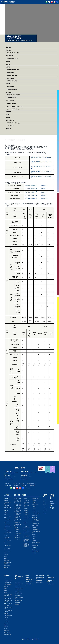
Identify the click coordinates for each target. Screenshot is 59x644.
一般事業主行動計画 (11, 98)
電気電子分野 (17, 529)
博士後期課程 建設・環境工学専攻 (26, 540)
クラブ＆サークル (7, 633)
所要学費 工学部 (7, 583)
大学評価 (8, 84)
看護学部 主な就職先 (18, 601)
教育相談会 (34, 549)
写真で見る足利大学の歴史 (12, 53)
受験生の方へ (33, 486)
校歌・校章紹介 (9, 56)
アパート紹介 (7, 623)
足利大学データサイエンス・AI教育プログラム (36, 521)
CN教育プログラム (36, 524)
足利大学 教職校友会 (40, 583)
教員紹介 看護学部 (36, 514)
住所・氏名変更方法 (8, 615)
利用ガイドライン (29, 488)
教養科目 (34, 500)
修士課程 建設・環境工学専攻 (26, 532)
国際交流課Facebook (52, 508)
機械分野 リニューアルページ (17, 525)
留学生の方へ (52, 503)
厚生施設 (6, 625)
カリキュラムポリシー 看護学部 (17, 514)
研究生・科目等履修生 (45, 513)
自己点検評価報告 (8, 531)
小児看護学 (26, 512)
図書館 (27, 577)
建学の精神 (8, 47)
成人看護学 (26, 508)
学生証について (7, 587)
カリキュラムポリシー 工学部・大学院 (17, 505)
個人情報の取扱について (31, 483)
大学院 (34, 538)
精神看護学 (26, 516)
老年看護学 (26, 510)
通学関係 (6, 590)
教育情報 (8, 67)
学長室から (8, 61)
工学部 (34, 536)
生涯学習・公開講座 (36, 551)
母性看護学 (26, 514)
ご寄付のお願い (58, 361)
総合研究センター (29, 582)
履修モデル (43, 186)
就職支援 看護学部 (18, 596)
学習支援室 (34, 547)
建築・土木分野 (17, 537)
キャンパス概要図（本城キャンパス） (15, 109)
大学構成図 (8, 112)
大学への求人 (17, 582)
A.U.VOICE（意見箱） (8, 603)
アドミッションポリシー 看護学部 (17, 511)
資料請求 (58, 244)
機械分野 (16, 528)
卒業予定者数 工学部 (18, 594)
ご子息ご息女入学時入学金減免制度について (8, 595)
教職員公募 (8, 129)
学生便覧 (34, 528)
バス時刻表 (15, 483)
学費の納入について (8, 581)
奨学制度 (6, 592)
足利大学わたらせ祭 (8, 635)
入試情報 (45, 496)
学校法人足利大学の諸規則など (13, 123)
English (51, 505)
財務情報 (8, 117)
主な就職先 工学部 (18, 592)
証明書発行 (7, 621)
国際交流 (51, 501)
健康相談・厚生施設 (11, 103)
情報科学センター (29, 580)
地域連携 (34, 553)
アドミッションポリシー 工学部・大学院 (17, 501)
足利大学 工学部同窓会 (40, 575)
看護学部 (25, 498)
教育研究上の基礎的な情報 (12, 70)
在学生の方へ (16, 486)
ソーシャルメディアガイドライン (8, 601)
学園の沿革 (8, 50)
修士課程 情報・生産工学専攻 (26, 528)
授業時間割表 (35, 530)
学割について (7, 619)
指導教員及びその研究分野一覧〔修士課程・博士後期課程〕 (26, 545)
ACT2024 (8, 64)
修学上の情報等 (10, 73)
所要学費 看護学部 (8, 585)
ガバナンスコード (10, 126)
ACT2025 (6, 512)
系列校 (7, 115)
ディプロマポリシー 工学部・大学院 (17, 508)
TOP (6, 140)
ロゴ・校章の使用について (12, 59)
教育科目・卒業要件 (30, 186)
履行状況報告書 (10, 78)
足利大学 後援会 (39, 581)
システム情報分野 (17, 533)
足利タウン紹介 (8, 486)
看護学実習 (26, 521)
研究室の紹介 (35, 516)
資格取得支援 (17, 605)
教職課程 (34, 506)
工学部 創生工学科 (17, 523)
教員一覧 (34, 502)
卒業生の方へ (24, 486)
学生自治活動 (7, 631)
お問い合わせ (22, 483)
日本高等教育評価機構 (11, 89)
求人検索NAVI (17, 603)
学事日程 (6, 589)
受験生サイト (58, 141)
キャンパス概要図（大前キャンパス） (15, 106)
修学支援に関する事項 (11, 75)
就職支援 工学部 (18, 587)
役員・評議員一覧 (10, 120)
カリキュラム (17, 531)
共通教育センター (35, 498)
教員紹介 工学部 (36, 512)
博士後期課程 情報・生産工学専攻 (26, 536)
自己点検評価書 (10, 87)
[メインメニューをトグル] (2, 2)
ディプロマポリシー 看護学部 (17, 517)
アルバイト (6, 629)
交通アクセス (7, 483)
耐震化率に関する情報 (11, 81)
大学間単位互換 (35, 545)
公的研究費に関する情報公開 (13, 95)
